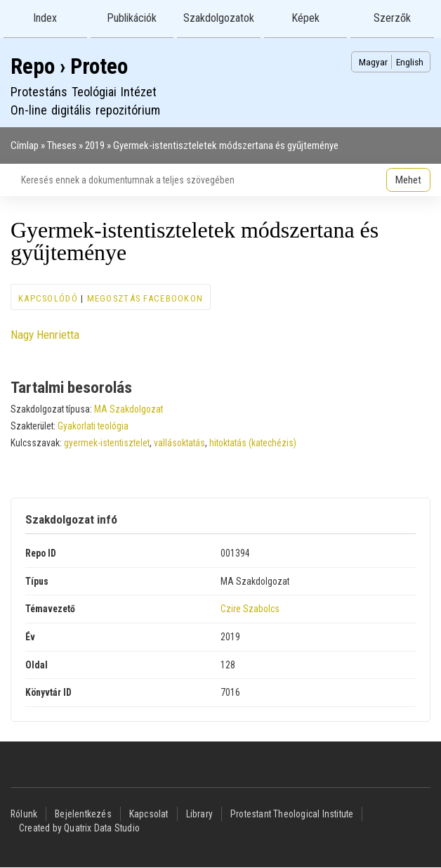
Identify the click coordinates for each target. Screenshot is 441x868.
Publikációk (132, 18)
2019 (95, 145)
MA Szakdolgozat (129, 409)
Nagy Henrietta (45, 335)
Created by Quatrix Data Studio (79, 828)
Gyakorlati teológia (93, 426)
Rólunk (24, 814)
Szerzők (392, 18)
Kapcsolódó (48, 298)
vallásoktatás (179, 443)
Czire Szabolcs (250, 609)
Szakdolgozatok (219, 18)
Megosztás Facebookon (145, 298)
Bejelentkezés (83, 814)
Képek (305, 18)
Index (45, 18)
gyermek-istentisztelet (107, 443)
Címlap (25, 145)
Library (199, 814)
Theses (62, 145)
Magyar (373, 62)
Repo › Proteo (69, 66)
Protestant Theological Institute (292, 814)
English (410, 62)
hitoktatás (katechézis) (253, 443)
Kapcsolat (149, 814)
